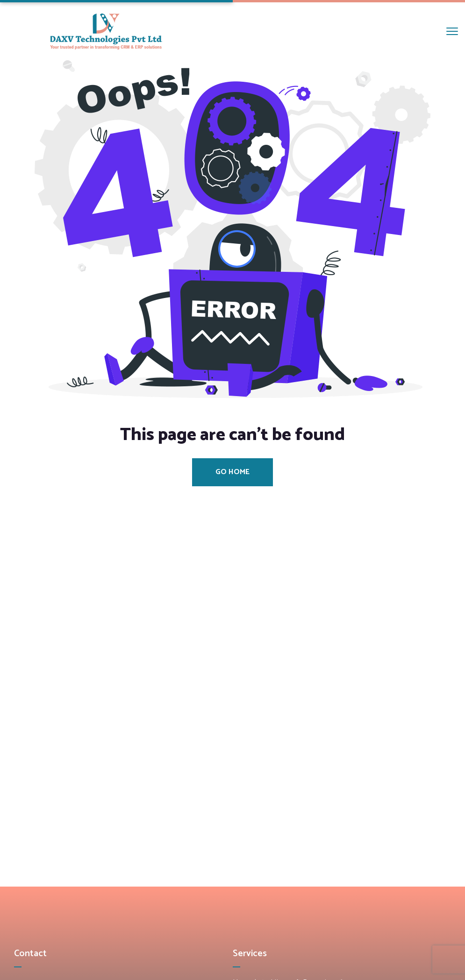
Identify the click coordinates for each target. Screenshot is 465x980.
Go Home (232, 472)
